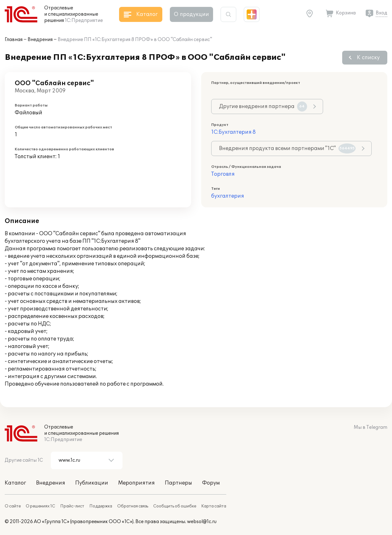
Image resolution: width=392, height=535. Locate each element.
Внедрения (40, 40)
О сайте (13, 506)
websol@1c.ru (202, 522)
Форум (211, 483)
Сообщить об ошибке (175, 506)
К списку (368, 58)
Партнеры (178, 483)
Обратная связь (133, 506)
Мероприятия (136, 483)
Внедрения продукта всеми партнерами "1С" (287, 148)
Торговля (223, 174)
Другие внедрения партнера (263, 106)
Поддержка (101, 506)
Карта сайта (214, 506)
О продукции (191, 14)
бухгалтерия (228, 196)
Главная (14, 40)
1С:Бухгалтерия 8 (233, 132)
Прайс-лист (72, 506)
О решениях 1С (40, 506)
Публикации (92, 483)
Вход (382, 13)
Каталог (15, 483)
